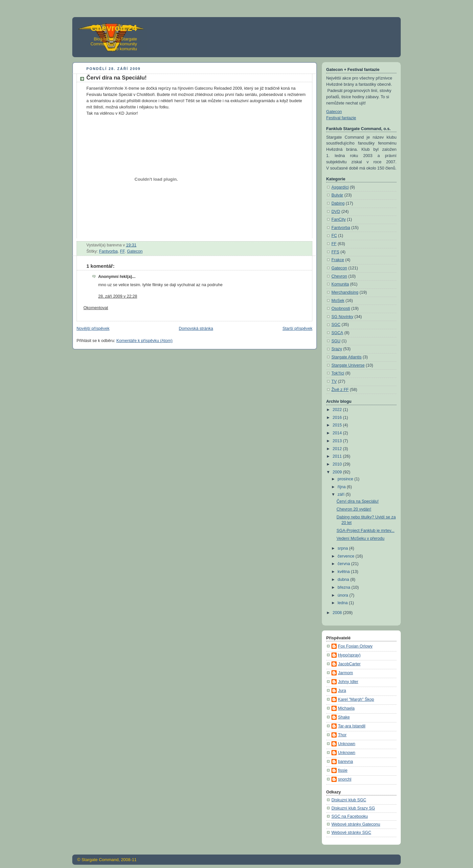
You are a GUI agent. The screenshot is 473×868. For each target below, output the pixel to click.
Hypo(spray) (349, 655)
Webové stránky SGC (351, 833)
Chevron (339, 276)
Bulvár (337, 195)
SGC (336, 325)
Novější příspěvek (93, 329)
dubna (344, 580)
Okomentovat (96, 308)
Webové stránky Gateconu (356, 824)
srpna (343, 548)
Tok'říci (338, 373)
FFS (335, 252)
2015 (338, 425)
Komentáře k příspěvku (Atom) (144, 341)
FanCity (338, 219)
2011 (338, 456)
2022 (338, 410)
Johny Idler (348, 682)
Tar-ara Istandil (352, 726)
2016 (338, 418)
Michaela (346, 708)
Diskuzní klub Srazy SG (353, 808)
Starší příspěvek (297, 329)
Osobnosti (341, 308)
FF (122, 251)
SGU (336, 341)
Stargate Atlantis (347, 357)
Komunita (340, 284)
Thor (342, 735)
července (347, 556)
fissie (343, 770)
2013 (338, 441)
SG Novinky (342, 317)
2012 (338, 449)
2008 (338, 613)
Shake (344, 717)
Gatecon (135, 251)
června (344, 564)
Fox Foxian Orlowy (355, 646)
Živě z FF (340, 390)
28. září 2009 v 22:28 (118, 296)
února (344, 595)
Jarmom (346, 673)
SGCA (337, 333)
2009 (338, 472)
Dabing (338, 203)
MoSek (338, 301)
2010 (338, 464)
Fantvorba (109, 251)
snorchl (345, 779)
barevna (346, 762)
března (345, 587)
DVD (336, 212)
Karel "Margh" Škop (356, 699)
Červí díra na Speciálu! (358, 501)
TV (334, 381)
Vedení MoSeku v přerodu (361, 538)
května (344, 572)
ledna (343, 603)
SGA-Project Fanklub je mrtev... (366, 531)
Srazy (337, 349)
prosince (346, 479)
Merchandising (345, 292)
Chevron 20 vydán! (354, 509)
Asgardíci (340, 187)
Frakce (338, 260)
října (342, 487)
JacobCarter (349, 664)
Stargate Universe (348, 365)
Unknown (347, 744)
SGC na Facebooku (350, 816)
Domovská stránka (196, 329)
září (342, 494)
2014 (338, 433)
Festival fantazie (341, 118)
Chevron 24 (114, 28)
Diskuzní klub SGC (349, 800)
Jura (342, 691)
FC (334, 236)
